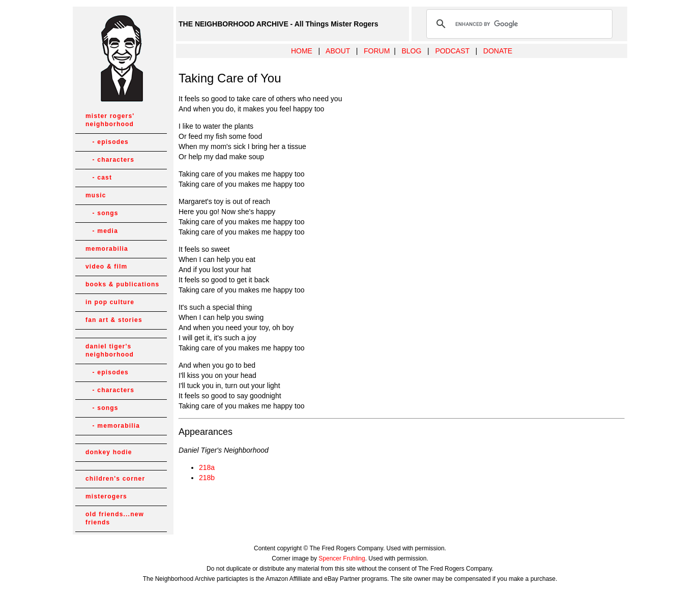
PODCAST (452, 51)
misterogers (106, 496)
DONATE (498, 51)
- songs (102, 213)
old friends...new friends (115, 518)
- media (102, 231)
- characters (110, 160)
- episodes (107, 142)
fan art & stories (114, 320)
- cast (99, 178)
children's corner (115, 479)
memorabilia (107, 249)
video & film (106, 267)
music (96, 195)
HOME (302, 51)
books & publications (122, 284)
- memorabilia (113, 426)
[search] (518, 24)
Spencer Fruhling (342, 558)
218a (207, 467)
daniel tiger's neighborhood (110, 350)
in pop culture (110, 302)
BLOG (411, 51)
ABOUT (338, 51)
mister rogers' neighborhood (110, 120)
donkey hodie (109, 452)
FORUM (377, 51)
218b (207, 478)
